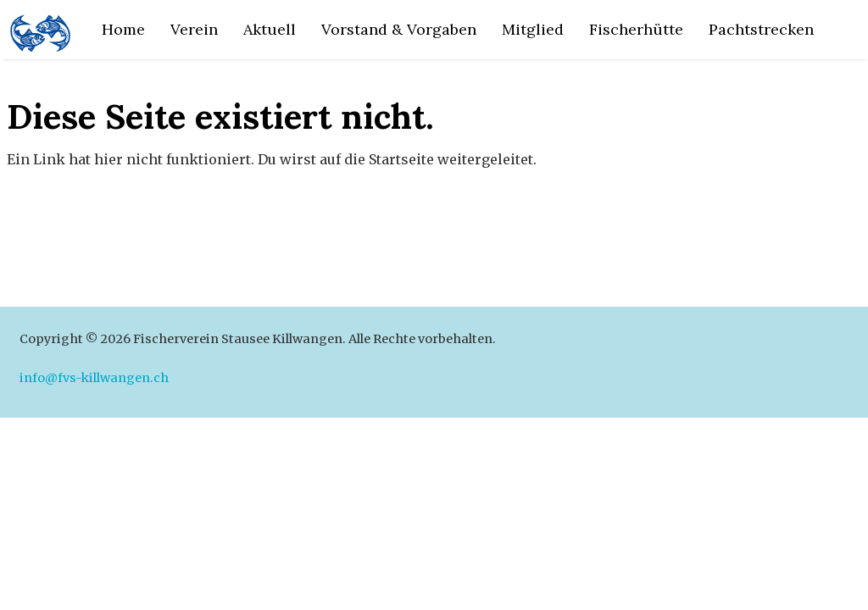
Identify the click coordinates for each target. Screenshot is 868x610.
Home (123, 29)
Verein (194, 29)
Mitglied (533, 29)
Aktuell (270, 29)
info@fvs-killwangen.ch (94, 378)
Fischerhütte (636, 29)
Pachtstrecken (761, 29)
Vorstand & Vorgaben (399, 29)
